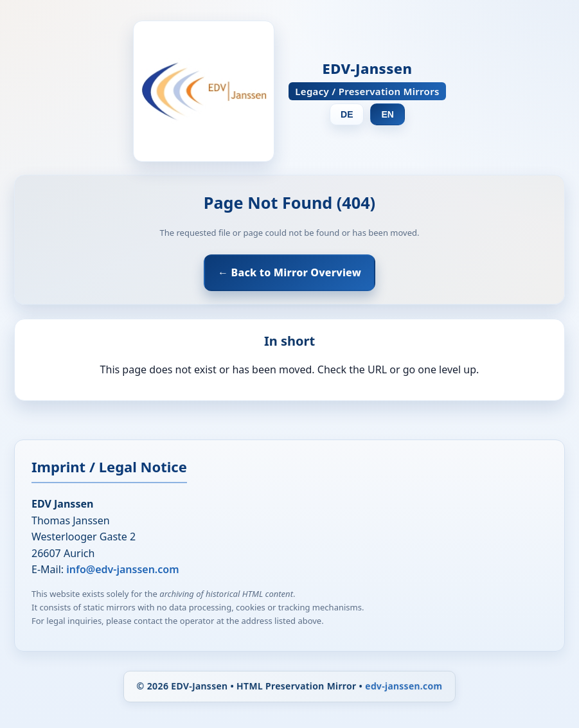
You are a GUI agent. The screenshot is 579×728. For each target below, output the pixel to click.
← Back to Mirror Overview (289, 272)
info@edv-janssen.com (122, 569)
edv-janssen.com (404, 686)
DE (347, 114)
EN (387, 114)
